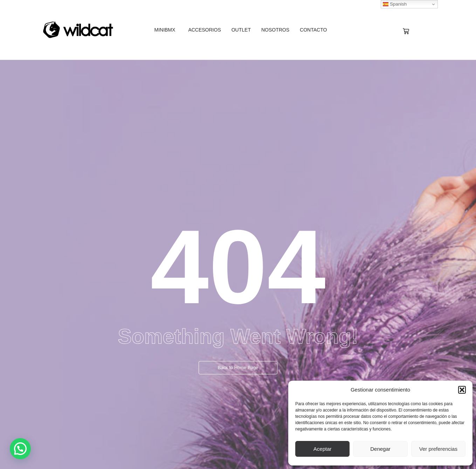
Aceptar (323, 449)
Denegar (380, 449)
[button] (462, 390)
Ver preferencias (438, 449)
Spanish (395, 4)
